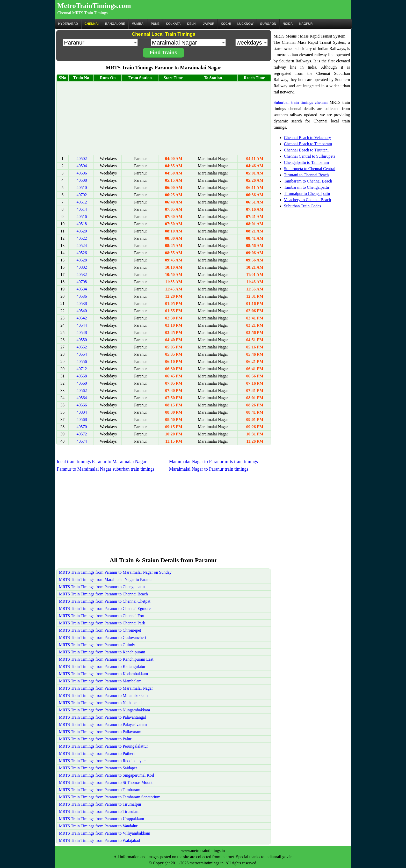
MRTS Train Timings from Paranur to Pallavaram (100, 732)
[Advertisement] (164, 118)
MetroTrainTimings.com (94, 6)
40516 (82, 217)
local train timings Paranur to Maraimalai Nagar (102, 462)
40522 (82, 238)
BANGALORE (115, 24)
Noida (288, 24)
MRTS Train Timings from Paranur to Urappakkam (102, 819)
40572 (82, 434)
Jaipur (209, 24)
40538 (82, 304)
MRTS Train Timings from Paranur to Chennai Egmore (105, 608)
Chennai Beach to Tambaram (308, 144)
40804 (82, 412)
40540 (82, 311)
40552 (82, 347)
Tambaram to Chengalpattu (307, 187)
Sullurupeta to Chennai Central (310, 169)
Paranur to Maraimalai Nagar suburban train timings (106, 469)
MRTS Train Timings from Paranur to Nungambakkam (105, 710)
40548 (82, 333)
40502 (82, 159)
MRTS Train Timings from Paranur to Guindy (97, 645)
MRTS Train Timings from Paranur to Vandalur (98, 826)
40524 (82, 246)
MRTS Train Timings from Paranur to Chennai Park (102, 623)
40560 (82, 383)
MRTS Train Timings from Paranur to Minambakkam (103, 695)
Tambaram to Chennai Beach (308, 181)
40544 (82, 325)
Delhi (192, 24)
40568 (82, 420)
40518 (82, 224)
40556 (82, 362)
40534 (82, 289)
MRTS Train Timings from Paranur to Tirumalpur (100, 804)
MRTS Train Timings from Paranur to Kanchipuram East (106, 659)
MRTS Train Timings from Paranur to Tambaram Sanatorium (110, 797)
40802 (82, 267)
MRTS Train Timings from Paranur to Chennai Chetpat (105, 601)
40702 (82, 195)
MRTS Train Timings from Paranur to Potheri (97, 753)
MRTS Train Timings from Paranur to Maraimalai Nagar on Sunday (115, 572)
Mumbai (138, 24)
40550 (82, 340)
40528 (82, 260)
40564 (82, 398)
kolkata (173, 24)
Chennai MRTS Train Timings (83, 13)
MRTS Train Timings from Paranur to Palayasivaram (103, 724)
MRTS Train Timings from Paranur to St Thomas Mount (106, 782)
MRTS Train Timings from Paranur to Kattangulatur (102, 666)
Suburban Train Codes (303, 206)
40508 (82, 180)
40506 (82, 173)
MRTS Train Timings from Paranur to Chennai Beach (104, 594)
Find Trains (164, 53)
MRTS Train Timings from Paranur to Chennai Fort (102, 616)
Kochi (226, 24)
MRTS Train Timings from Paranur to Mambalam (100, 681)
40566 (82, 405)
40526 (82, 253)
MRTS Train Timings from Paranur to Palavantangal (103, 717)
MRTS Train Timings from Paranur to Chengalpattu (102, 587)
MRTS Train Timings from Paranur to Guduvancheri (103, 637)
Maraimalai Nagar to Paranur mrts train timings (213, 462)
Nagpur (306, 24)
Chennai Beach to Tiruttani (306, 150)
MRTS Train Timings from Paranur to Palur (95, 739)
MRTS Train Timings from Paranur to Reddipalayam (103, 761)
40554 (82, 354)
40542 (82, 318)
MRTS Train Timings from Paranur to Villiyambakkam (105, 833)
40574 (82, 441)
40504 (82, 166)
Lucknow (245, 24)
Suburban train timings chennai (301, 102)
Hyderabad (68, 24)
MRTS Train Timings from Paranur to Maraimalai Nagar (106, 688)
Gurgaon (268, 24)
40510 (82, 188)
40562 (82, 391)
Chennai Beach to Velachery (307, 138)
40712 (82, 369)
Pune (155, 24)
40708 (82, 282)
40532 (82, 275)
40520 (82, 231)
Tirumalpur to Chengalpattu (307, 194)
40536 (82, 296)
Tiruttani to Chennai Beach (306, 175)
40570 (82, 427)
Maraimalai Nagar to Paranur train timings (209, 469)
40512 (82, 202)
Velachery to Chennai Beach (308, 200)
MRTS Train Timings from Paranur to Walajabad (100, 840)
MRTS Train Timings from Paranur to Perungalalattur (104, 746)
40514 (82, 209)
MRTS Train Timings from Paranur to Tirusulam (99, 811)
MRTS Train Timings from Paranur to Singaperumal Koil (107, 775)
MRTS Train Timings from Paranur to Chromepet (100, 630)
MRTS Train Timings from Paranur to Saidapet (98, 768)
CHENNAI (92, 24)
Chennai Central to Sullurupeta (310, 156)
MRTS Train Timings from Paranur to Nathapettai (100, 703)
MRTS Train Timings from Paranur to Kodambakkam (104, 674)
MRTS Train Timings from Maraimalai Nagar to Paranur (106, 579)
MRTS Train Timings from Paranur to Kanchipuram (102, 652)
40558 (82, 376)
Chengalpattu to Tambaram (307, 162)
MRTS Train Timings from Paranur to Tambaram (100, 790)
